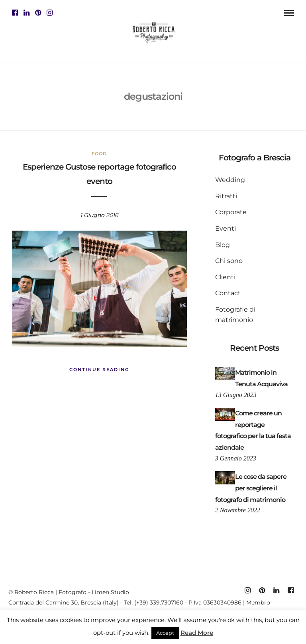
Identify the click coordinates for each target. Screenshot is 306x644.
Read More (197, 633)
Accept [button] (165, 633)
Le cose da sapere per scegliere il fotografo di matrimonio (251, 488)
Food (99, 154)
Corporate (231, 212)
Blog (223, 245)
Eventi (226, 228)
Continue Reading (99, 369)
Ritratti (226, 196)
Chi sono (229, 261)
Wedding (230, 180)
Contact (228, 293)
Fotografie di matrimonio (235, 315)
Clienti (225, 277)
